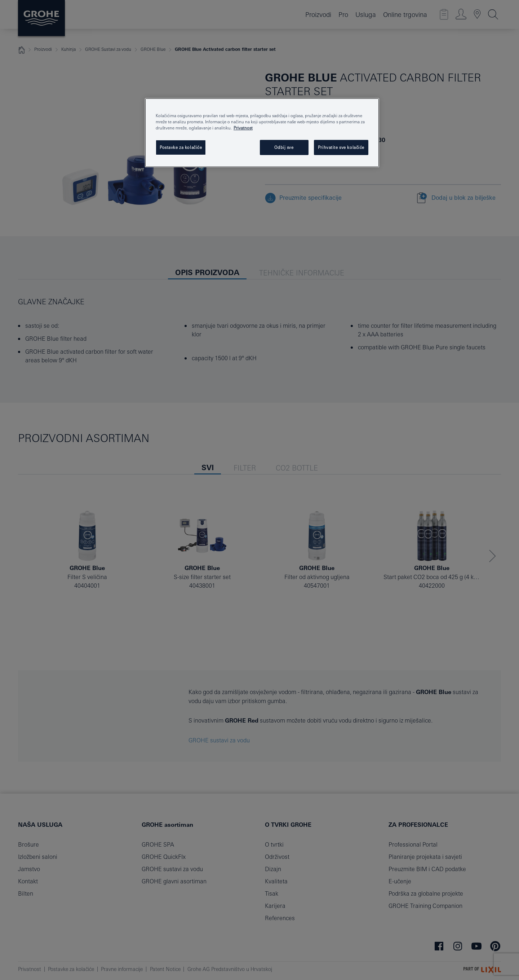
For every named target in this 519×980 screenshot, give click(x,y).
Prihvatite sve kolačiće (341, 147)
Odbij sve (284, 147)
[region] (262, 133)
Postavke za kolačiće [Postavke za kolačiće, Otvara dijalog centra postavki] (181, 147)
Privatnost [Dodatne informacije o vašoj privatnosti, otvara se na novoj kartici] (243, 128)
